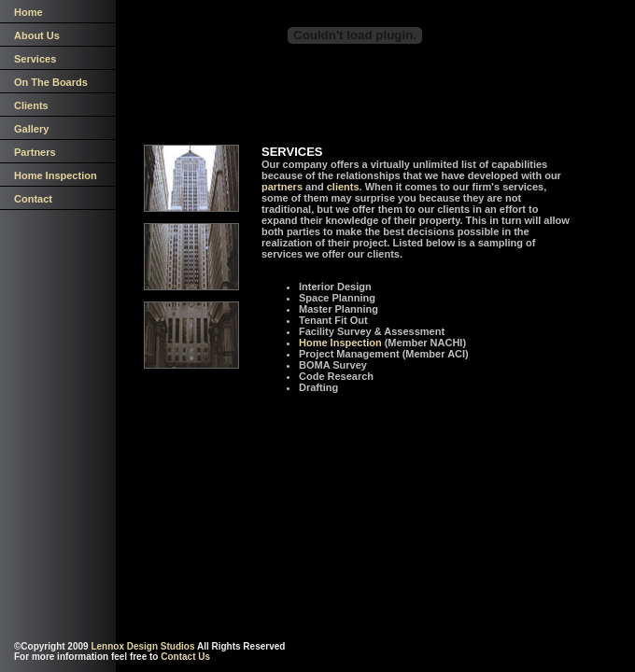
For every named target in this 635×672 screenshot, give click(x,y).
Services (35, 59)
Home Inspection (56, 175)
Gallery (31, 129)
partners (282, 187)
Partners (35, 152)
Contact (33, 199)
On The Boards (51, 82)
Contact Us (185, 657)
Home (28, 12)
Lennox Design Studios (142, 646)
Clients (31, 105)
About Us (37, 35)
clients (343, 187)
